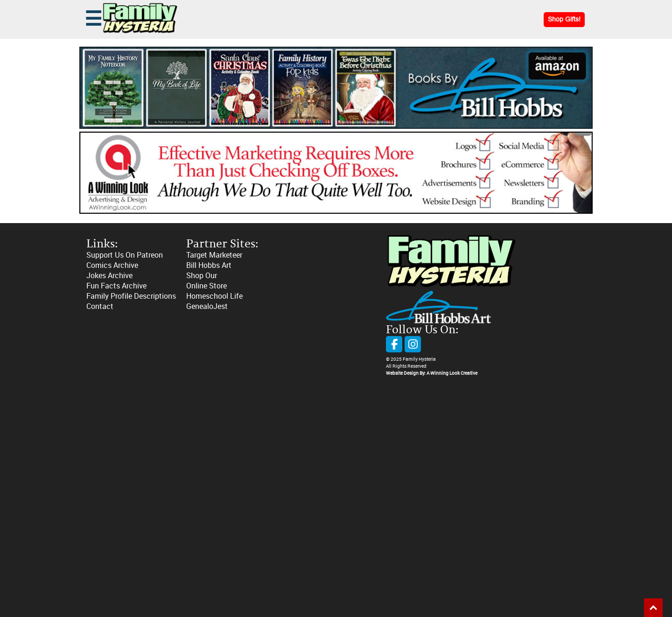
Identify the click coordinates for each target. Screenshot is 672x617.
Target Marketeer (214, 255)
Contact (100, 306)
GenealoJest (207, 306)
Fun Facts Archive (116, 286)
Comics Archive (112, 265)
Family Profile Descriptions (131, 296)
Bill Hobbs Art (209, 265)
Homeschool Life (214, 296)
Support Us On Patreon (125, 255)
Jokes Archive (109, 276)
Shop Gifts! (564, 19)
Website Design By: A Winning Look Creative (432, 373)
